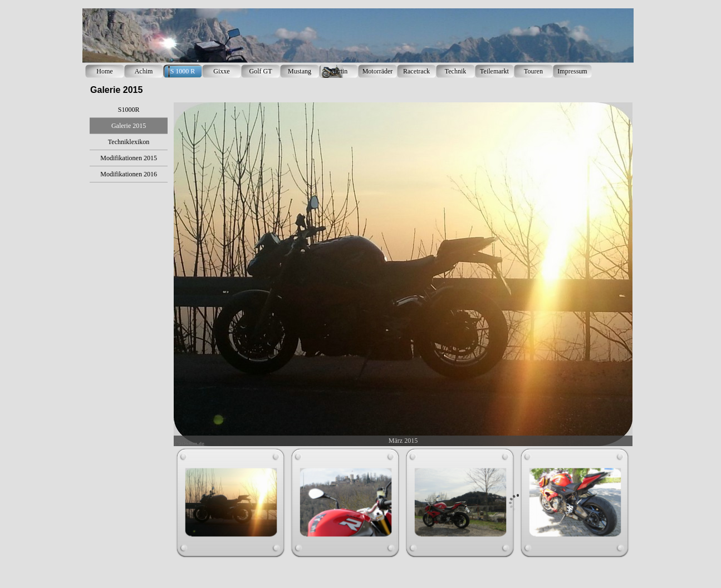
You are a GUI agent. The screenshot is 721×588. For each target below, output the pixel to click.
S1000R (129, 110)
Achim (144, 71)
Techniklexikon (129, 142)
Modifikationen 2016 (129, 174)
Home (104, 71)
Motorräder (378, 71)
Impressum (572, 71)
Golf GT (261, 71)
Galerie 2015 (129, 126)
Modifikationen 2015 (129, 158)
